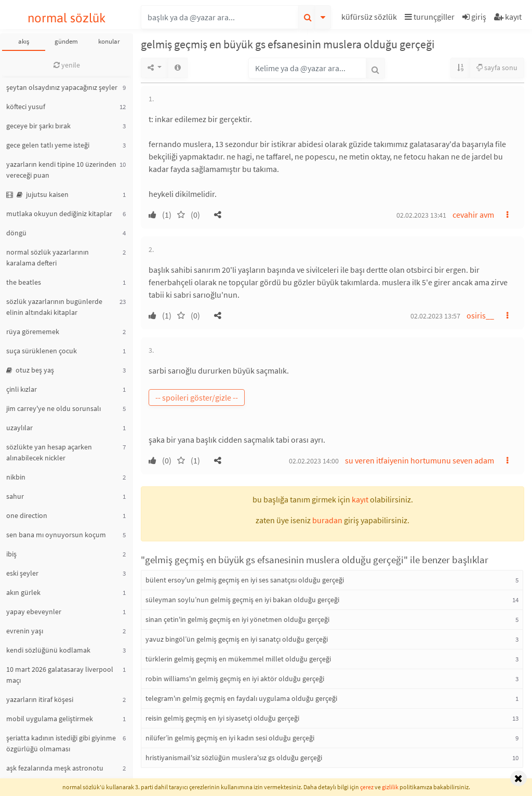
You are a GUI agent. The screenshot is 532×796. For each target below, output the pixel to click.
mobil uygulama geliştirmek (50, 719)
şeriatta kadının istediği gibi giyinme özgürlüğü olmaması (61, 743)
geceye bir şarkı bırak (38, 126)
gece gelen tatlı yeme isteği (48, 145)
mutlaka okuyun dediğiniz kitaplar (59, 214)
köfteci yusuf (26, 107)
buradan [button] (327, 520)
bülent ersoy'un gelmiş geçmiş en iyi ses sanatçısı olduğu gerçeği (245, 580)
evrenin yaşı (25, 631)
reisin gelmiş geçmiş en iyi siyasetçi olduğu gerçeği (222, 718)
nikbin (16, 477)
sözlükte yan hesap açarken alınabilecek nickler (49, 452)
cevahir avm (473, 215)
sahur (15, 496)
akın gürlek (23, 592)
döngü (16, 233)
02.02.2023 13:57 (435, 316)
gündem (66, 41)
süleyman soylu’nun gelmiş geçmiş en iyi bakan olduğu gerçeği (242, 600)
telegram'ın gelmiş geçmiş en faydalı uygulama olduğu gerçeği (241, 698)
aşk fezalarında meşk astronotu (55, 768)
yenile (67, 65)
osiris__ (480, 315)
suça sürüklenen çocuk (42, 351)
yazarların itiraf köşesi (40, 699)
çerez (367, 787)
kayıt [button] (360, 499)
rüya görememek (33, 331)
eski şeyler (22, 573)
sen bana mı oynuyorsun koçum (56, 535)
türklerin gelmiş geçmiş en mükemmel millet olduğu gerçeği (238, 659)
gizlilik (390, 787)
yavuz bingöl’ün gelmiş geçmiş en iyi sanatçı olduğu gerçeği (237, 639)
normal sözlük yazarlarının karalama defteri (48, 257)
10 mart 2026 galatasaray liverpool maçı (60, 675)
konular (109, 41)
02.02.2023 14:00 (314, 461)
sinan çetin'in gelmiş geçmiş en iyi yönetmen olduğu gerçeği (237, 619)
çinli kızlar (22, 389)
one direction (27, 515)
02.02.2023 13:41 (421, 215)
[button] (370, 18)
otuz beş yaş (30, 370)
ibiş (11, 554)
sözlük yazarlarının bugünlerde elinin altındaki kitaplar (54, 307)
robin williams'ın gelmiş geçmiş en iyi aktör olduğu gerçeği (235, 679)
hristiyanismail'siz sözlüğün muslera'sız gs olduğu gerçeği (234, 758)
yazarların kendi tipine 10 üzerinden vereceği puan (61, 170)
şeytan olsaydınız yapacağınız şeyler (62, 87)
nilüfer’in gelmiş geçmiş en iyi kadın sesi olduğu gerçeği (230, 738)
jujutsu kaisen (37, 194)
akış (24, 41)
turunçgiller (430, 17)
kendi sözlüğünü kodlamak (48, 650)
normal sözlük (67, 18)
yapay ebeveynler (34, 612)
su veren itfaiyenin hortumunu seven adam (420, 460)
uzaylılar (19, 428)
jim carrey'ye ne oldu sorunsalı (54, 408)
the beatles (24, 282)
